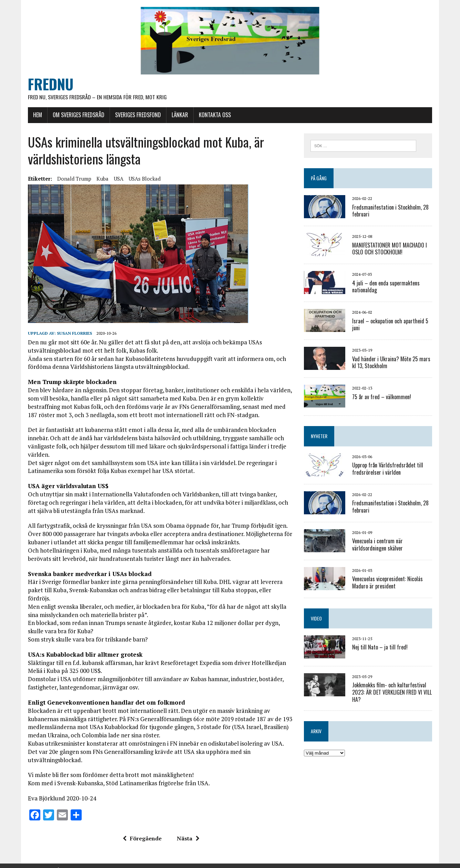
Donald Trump (73, 179)
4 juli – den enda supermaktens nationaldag (387, 287)
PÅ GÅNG (319, 179)
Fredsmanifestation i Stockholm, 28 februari (391, 211)
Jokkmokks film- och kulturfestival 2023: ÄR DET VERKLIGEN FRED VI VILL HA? (393, 693)
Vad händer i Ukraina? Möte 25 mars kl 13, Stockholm (392, 363)
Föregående (141, 822)
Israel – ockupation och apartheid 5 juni (391, 325)
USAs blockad (144, 179)
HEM (37, 115)
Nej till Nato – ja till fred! (381, 648)
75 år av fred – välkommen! (382, 397)
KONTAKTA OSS (214, 115)
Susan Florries (73, 334)
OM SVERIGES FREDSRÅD (78, 115)
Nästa (187, 822)
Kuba (101, 179)
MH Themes (114, 861)
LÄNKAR (179, 115)
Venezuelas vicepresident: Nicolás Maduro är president (388, 583)
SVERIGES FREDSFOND (137, 115)
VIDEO (317, 619)
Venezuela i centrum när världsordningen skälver (378, 545)
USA (117, 179)
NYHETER (320, 437)
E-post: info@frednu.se (179, 854)
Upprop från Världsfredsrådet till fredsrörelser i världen (388, 469)
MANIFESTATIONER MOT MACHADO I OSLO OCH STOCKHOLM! (390, 249)
